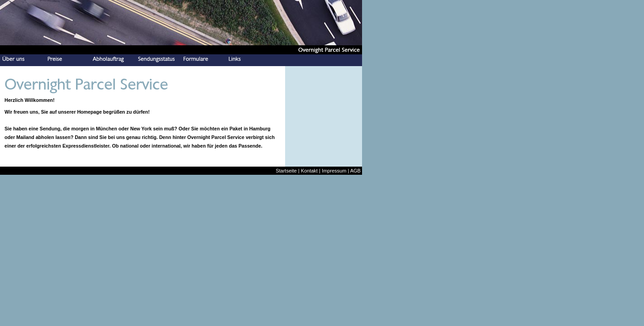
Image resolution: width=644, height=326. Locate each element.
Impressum (334, 171)
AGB (355, 171)
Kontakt (309, 171)
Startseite (286, 171)
